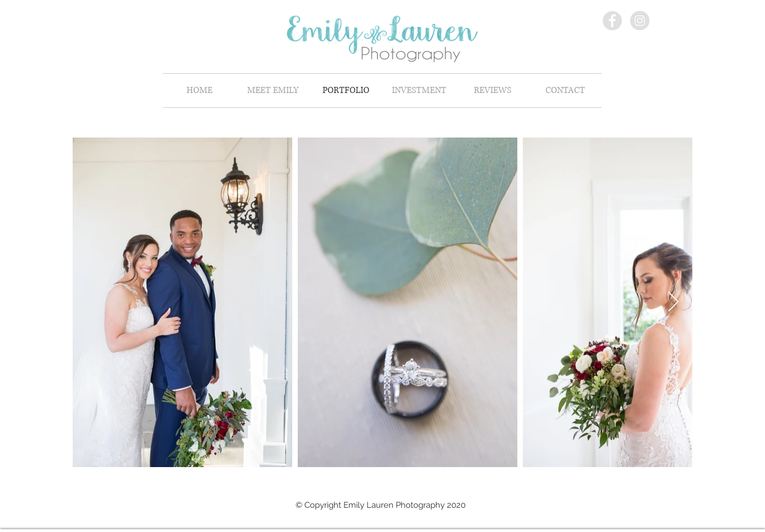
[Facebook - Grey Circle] (612, 21)
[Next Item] (673, 302)
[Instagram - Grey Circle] (640, 21)
